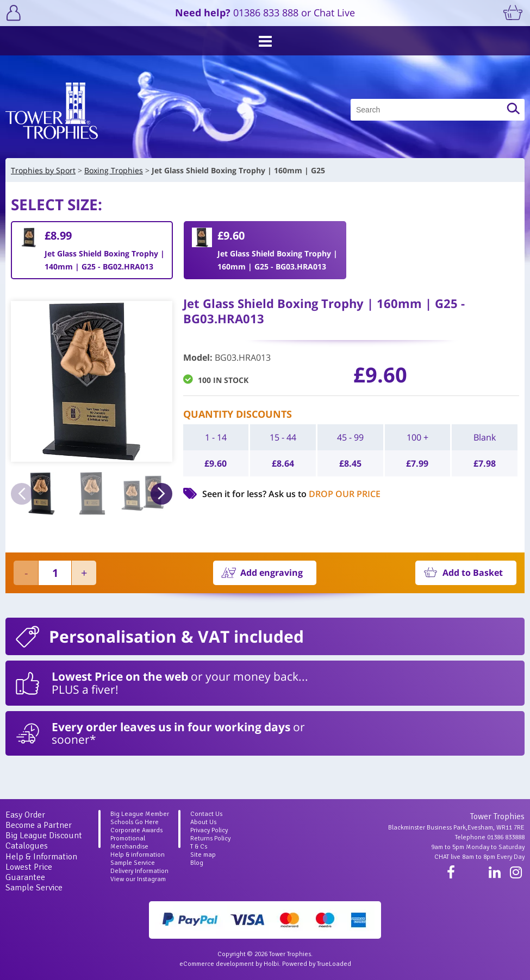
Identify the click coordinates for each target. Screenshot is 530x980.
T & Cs (199, 847)
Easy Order (25, 815)
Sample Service (34, 888)
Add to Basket (473, 573)
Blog (197, 863)
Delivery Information (139, 871)
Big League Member (140, 814)
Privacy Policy (209, 830)
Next (161, 494)
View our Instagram (138, 879)
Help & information (138, 855)
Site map (203, 855)
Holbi (271, 964)
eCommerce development (217, 964)
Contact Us (206, 814)
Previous (22, 494)
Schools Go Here (135, 822)
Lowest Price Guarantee (29, 872)
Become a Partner (39, 825)
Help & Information (41, 857)
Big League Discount (44, 835)
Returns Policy (210, 838)
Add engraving (272, 573)
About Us (203, 822)
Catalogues (27, 846)
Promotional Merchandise (129, 843)
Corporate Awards (136, 830)
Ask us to (325, 494)
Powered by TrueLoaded (317, 964)
